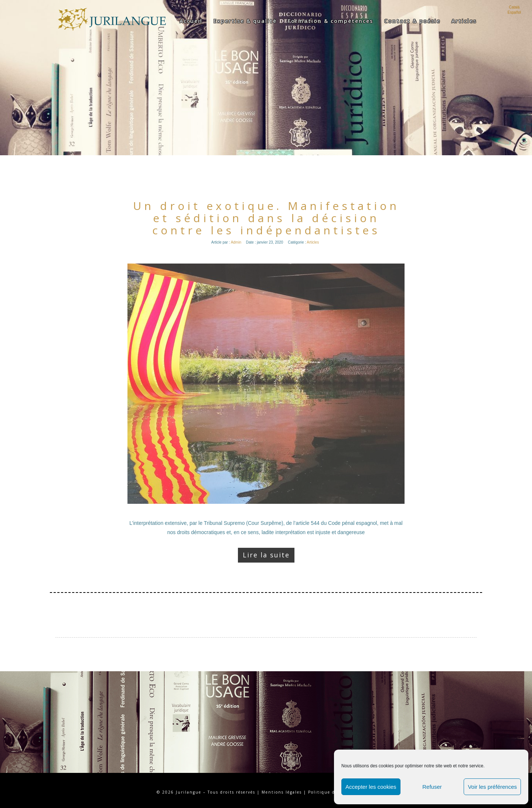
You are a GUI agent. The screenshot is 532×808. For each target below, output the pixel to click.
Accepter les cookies (371, 787)
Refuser (432, 787)
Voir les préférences (492, 787)
